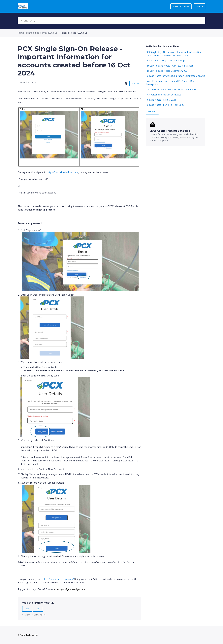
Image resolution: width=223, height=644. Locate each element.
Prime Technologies (28, 33)
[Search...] (111, 21)
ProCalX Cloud (50, 33)
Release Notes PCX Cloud (74, 33)
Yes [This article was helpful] (27, 609)
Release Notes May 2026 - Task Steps (166, 61)
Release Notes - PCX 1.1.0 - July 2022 (165, 105)
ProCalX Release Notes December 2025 (167, 71)
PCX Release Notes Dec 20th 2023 (164, 95)
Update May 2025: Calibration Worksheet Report (172, 90)
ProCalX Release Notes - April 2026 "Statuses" (170, 66)
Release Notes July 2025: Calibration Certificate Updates (175, 76)
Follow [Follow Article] (135, 83)
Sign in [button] (200, 6)
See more (152, 112)
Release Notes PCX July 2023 (161, 100)
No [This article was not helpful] (38, 609)
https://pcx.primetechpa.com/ (62, 172)
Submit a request (181, 6)
